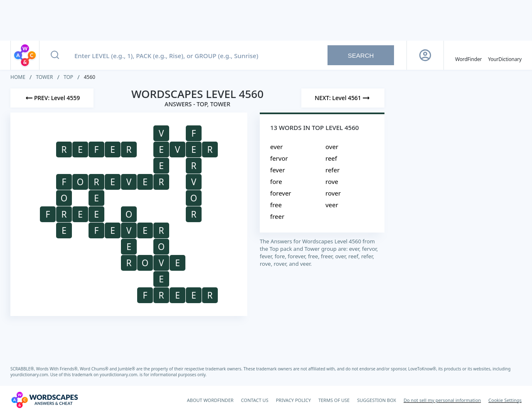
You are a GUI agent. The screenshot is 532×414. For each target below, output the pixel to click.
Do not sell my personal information (442, 400)
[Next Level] (343, 98)
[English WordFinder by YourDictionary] (468, 55)
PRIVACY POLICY (293, 400)
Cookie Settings (505, 400)
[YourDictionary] (505, 55)
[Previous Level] (52, 98)
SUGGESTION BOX (377, 400)
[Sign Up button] (425, 55)
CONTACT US (255, 400)
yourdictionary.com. (30, 375)
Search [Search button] (361, 55)
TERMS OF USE (334, 400)
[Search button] (55, 55)
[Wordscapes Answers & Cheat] (44, 400)
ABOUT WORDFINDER (210, 400)
